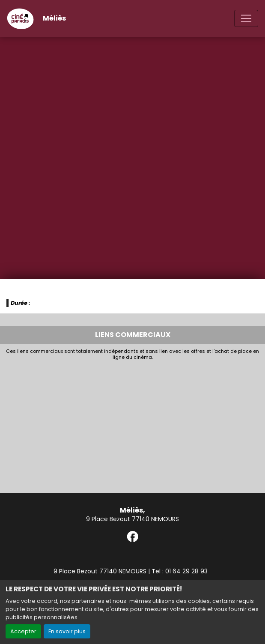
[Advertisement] (132, 425)
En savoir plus (67, 631)
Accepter (23, 631)
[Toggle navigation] (246, 18)
